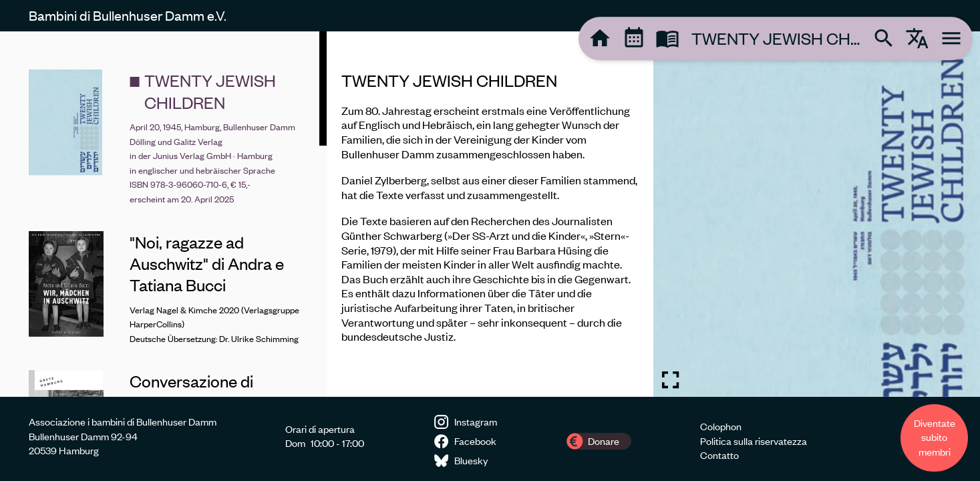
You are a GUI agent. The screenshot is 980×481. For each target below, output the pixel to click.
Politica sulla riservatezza (754, 441)
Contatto (719, 455)
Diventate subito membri (935, 437)
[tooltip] (600, 38)
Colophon (721, 426)
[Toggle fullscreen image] (670, 380)
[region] (490, 214)
